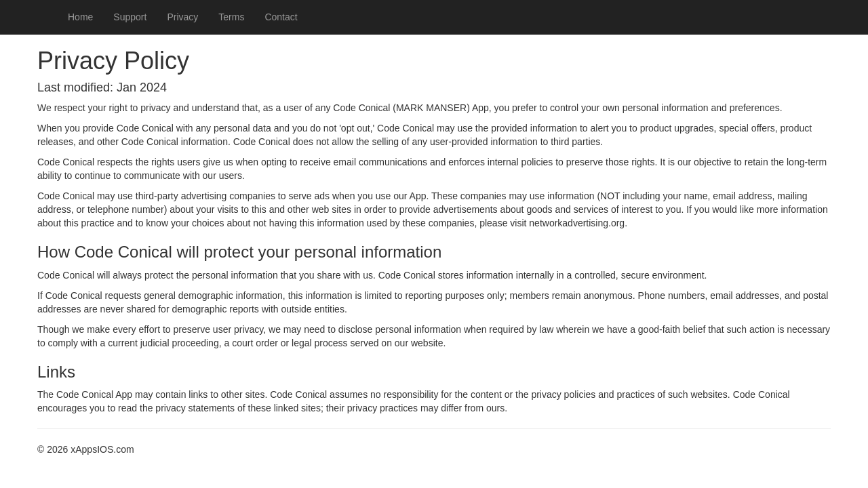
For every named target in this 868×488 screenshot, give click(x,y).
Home (80, 17)
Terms (231, 17)
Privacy (182, 17)
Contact (281, 17)
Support (130, 17)
